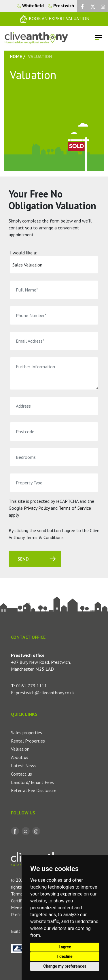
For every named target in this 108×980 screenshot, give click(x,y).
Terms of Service (75, 508)
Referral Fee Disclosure (34, 790)
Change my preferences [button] (65, 966)
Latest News (24, 766)
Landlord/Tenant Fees (32, 782)
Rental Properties (28, 741)
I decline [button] (65, 956)
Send (23, 559)
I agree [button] (65, 947)
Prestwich (59, 5)
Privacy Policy (37, 508)
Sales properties (26, 732)
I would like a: (24, 253)
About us (20, 757)
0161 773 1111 (32, 686)
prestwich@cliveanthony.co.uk (45, 693)
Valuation (20, 749)
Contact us (21, 774)
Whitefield (30, 5)
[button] (54, 19)
